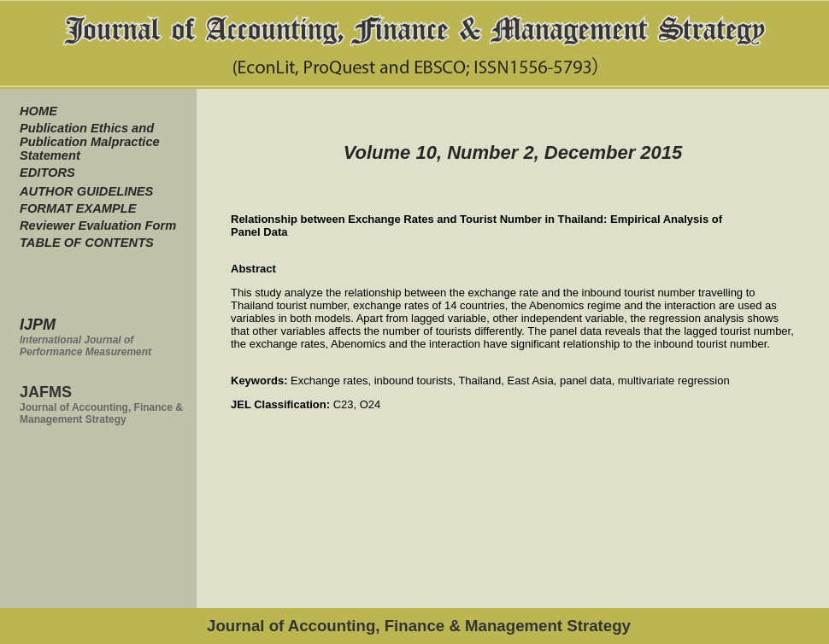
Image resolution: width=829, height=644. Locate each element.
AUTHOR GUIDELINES (86, 191)
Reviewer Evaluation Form (98, 225)
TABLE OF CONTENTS (87, 243)
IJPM (38, 325)
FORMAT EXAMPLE (78, 208)
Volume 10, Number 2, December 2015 (513, 152)
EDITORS (47, 173)
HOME (38, 111)
